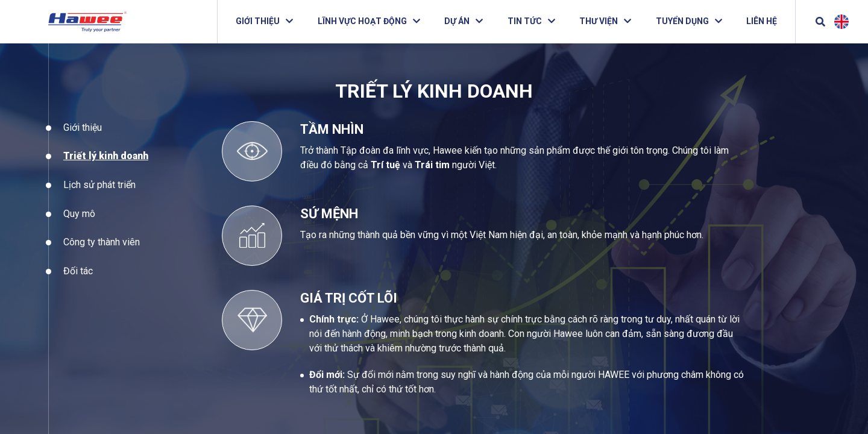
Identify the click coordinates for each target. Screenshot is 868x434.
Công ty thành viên (102, 252)
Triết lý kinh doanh (106, 166)
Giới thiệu (83, 137)
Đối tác (78, 281)
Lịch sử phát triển (99, 195)
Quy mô (79, 223)
